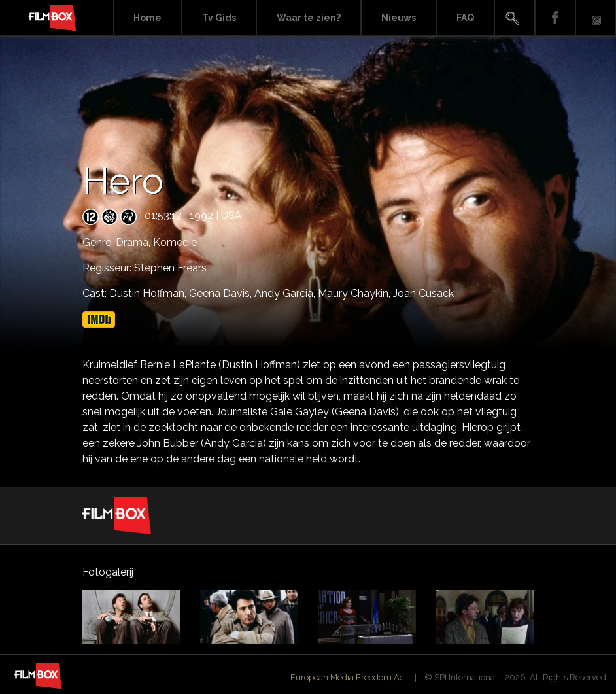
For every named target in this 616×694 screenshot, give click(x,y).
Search (515, 18)
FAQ (465, 18)
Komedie (175, 242)
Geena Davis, (222, 293)
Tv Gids (219, 18)
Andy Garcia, (286, 293)
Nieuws (399, 18)
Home (147, 18)
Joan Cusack (423, 293)
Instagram (596, 18)
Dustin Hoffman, (149, 293)
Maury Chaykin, (355, 293)
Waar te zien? (309, 18)
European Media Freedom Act (349, 677)
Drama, (134, 242)
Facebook (555, 18)
